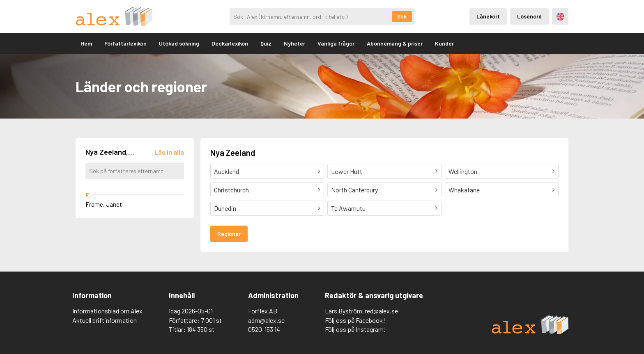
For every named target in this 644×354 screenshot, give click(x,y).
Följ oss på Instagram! (355, 329)
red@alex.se (381, 311)
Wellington (463, 171)
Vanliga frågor (336, 43)
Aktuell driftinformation (105, 320)
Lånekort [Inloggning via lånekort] (488, 16)
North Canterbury (354, 190)
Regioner (229, 234)
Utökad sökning (179, 43)
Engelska (560, 17)
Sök (402, 16)
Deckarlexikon (230, 43)
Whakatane (464, 190)
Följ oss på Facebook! (355, 320)
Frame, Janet (104, 204)
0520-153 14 (264, 329)
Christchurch (231, 190)
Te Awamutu (348, 208)
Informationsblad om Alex (107, 311)
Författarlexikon (125, 43)
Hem (86, 43)
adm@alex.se (266, 320)
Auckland (227, 171)
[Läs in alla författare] (169, 152)
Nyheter (294, 43)
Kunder (444, 43)
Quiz (266, 43)
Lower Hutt (347, 171)
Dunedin (225, 208)
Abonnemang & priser (395, 43)
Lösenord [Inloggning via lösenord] (529, 16)
